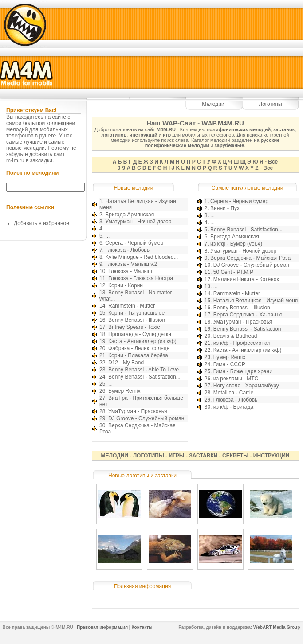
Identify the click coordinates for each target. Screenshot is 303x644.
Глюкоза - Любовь (127, 250)
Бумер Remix (124, 391)
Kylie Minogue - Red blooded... (142, 257)
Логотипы (270, 104)
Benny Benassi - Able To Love (144, 370)
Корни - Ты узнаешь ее (136, 313)
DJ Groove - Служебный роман (146, 418)
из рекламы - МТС (236, 379)
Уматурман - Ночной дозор (138, 222)
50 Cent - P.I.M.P (234, 272)
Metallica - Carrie (234, 393)
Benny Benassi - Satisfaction (247, 329)
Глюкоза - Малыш (130, 271)
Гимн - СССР (229, 364)
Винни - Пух (225, 208)
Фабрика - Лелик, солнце (139, 348)
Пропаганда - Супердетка (140, 334)
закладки (41, 160)
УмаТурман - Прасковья (138, 411)
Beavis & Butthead (235, 336)
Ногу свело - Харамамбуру (246, 386)
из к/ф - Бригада (233, 407)
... (107, 229)
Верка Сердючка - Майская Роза (250, 258)
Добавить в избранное (41, 223)
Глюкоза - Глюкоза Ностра (141, 278)
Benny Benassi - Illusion (137, 320)
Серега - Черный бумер (134, 243)
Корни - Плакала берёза (138, 355)
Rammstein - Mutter (132, 306)
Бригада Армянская (130, 215)
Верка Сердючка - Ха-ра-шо (248, 315)
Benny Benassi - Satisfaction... (144, 377)
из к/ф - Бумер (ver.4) (236, 244)
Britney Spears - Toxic (134, 327)
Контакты (142, 627)
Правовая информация (102, 627)
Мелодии (213, 104)
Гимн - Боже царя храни (243, 371)
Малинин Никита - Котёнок (246, 279)
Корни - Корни (126, 285)
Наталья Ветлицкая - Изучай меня (256, 301)
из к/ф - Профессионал (242, 343)
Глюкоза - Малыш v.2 (131, 264)
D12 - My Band (126, 363)
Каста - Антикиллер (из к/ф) (142, 341)
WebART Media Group (277, 627)
